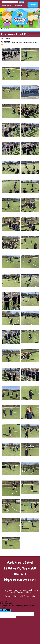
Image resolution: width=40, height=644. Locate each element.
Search (21, 2)
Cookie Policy (7, 590)
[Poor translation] (8, 610)
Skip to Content (7, 5)
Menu (33, 5)
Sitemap (29, 592)
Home (3, 29)
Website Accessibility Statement (23, 591)
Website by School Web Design (17, 596)
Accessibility (18, 5)
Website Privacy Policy (22, 590)
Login (33, 596)
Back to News (5, 38)
